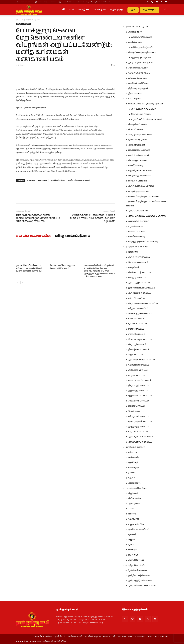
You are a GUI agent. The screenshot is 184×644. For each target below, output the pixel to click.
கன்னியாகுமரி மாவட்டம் (140, 442)
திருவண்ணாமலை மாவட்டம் (143, 303)
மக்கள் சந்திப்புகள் (138, 78)
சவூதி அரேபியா (136, 524)
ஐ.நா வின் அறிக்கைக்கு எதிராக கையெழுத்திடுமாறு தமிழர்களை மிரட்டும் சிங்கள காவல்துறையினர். (38, 218)
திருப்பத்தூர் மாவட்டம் (139, 283)
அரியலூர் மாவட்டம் (138, 370)
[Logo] (29, 10)
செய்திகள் (84, 10)
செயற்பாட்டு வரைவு (137, 636)
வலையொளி (109, 636)
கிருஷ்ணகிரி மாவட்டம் (140, 293)
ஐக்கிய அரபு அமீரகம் (139, 529)
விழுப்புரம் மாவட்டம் (138, 308)
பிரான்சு (132, 514)
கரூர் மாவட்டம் (135, 355)
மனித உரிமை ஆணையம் (79, 180)
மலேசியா (133, 555)
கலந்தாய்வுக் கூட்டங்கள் (140, 135)
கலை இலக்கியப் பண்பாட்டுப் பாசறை (147, 216)
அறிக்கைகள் (135, 32)
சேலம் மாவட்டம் (136, 319)
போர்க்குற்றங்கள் (58, 180)
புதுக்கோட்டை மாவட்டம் (140, 396)
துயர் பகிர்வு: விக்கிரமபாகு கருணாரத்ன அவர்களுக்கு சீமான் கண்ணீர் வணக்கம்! (29, 268)
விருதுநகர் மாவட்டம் (138, 416)
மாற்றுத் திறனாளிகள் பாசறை (143, 242)
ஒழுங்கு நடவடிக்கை (141, 58)
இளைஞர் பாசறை (138, 160)
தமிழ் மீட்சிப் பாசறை (138, 211)
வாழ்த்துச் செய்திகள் (141, 37)
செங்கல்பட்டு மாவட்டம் (139, 272)
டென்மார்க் (134, 519)
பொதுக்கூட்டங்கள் (138, 124)
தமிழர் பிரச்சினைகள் (136, 570)
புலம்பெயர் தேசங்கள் (136, 488)
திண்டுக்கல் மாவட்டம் (139, 350)
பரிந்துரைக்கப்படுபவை (73, 236)
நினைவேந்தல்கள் (138, 140)
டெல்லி (132, 478)
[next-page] (22, 282)
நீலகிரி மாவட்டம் (137, 334)
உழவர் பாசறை (136, 226)
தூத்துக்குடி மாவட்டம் (138, 427)
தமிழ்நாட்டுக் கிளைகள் (137, 247)
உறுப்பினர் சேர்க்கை (44, 636)
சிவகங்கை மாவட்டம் (139, 401)
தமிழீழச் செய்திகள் (23, 24)
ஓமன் (131, 545)
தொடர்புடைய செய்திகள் (34, 236)
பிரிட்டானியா (135, 498)
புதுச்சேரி (133, 252)
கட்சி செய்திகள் (133, 99)
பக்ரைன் (133, 550)
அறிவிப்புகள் (135, 42)
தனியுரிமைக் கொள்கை (158, 636)
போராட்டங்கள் (136, 130)
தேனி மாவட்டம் (136, 411)
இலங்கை (31, 180)
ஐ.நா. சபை (43, 180)
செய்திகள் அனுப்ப (93, 636)
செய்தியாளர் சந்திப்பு (139, 73)
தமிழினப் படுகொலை (139, 576)
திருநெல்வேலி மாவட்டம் (141, 437)
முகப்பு (19, 20)
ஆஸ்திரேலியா (136, 560)
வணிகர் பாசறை (137, 237)
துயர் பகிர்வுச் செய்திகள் (140, 63)
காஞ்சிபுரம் (134, 267)
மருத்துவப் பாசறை (138, 181)
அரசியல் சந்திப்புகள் (139, 83)
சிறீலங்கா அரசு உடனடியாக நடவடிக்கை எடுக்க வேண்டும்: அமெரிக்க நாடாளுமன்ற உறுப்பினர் (92, 218)
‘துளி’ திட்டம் (60, 636)
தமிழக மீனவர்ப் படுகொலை (142, 586)
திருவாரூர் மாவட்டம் (138, 385)
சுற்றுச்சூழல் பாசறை (139, 191)
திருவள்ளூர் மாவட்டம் (139, 257)
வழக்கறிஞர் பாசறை (139, 221)
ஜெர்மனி (133, 493)
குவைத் (132, 534)
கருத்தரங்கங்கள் (137, 145)
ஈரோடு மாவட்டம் (136, 329)
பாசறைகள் (100, 10)
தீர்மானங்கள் (135, 94)
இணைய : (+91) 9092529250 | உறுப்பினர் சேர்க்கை (55, 2)
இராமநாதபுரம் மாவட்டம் (140, 421)
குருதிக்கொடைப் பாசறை (141, 186)
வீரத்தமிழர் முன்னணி (139, 176)
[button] (165, 10)
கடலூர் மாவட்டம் (136, 375)
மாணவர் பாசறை (137, 231)
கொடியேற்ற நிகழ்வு (141, 114)
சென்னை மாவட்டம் (138, 262)
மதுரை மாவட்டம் (137, 406)
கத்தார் (132, 540)
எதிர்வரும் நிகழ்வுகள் (142, 47)
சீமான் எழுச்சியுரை (138, 68)
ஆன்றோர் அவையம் (139, 155)
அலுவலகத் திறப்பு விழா (143, 109)
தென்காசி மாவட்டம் (138, 432)
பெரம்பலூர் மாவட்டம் (139, 365)
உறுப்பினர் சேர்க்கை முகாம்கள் (147, 119)
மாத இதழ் (122, 636)
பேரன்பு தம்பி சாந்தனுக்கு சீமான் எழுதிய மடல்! (63, 267)
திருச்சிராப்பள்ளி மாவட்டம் (142, 360)
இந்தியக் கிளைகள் (135, 447)
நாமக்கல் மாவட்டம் (138, 324)
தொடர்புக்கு (117, 10)
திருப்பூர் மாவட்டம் (137, 344)
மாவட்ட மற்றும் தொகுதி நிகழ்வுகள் (146, 104)
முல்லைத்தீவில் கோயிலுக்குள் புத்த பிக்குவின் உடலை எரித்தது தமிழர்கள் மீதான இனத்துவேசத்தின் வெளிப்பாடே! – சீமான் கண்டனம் (99, 271)
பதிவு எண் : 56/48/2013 (24, 2)
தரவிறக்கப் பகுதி (75, 636)
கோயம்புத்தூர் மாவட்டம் (140, 339)
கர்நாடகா (133, 452)
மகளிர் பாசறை (136, 165)
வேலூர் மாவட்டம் (137, 278)
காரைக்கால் (134, 483)
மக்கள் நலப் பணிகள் (139, 150)
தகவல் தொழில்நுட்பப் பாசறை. (144, 196)
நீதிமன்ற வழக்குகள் (138, 88)
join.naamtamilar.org (95, 623)
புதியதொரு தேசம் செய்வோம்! (98, 2)
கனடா (131, 509)
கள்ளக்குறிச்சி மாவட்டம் (140, 314)
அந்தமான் (134, 457)
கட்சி (71, 10)
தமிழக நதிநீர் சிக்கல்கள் (140, 581)
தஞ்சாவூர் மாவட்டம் (138, 391)
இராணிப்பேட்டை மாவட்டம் (142, 288)
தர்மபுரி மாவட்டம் (137, 298)
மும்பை (132, 473)
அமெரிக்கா (134, 504)
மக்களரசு (80, 2)
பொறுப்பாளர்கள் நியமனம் (142, 53)
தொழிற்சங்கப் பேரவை (140, 171)
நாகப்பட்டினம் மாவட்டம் (140, 380)
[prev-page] (18, 282)
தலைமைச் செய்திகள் (137, 27)
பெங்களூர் (134, 468)
